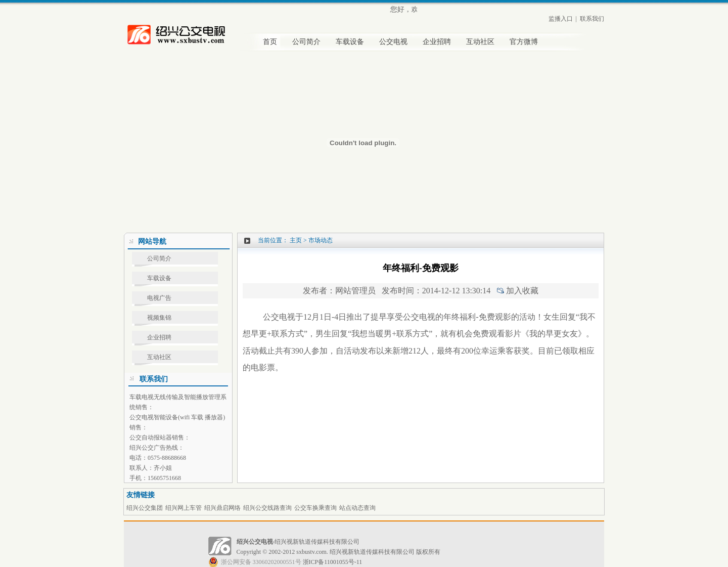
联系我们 (592, 19)
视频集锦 (159, 318)
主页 (296, 240)
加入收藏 (522, 291)
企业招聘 (437, 42)
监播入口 (561, 19)
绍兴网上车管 (184, 508)
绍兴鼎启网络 (222, 508)
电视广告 (159, 298)
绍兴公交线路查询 (267, 508)
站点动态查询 (357, 508)
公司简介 (306, 42)
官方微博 (524, 42)
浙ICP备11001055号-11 (285, 562)
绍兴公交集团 (145, 508)
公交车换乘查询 (315, 508)
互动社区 (480, 42)
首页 (270, 42)
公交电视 (393, 42)
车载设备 (350, 42)
